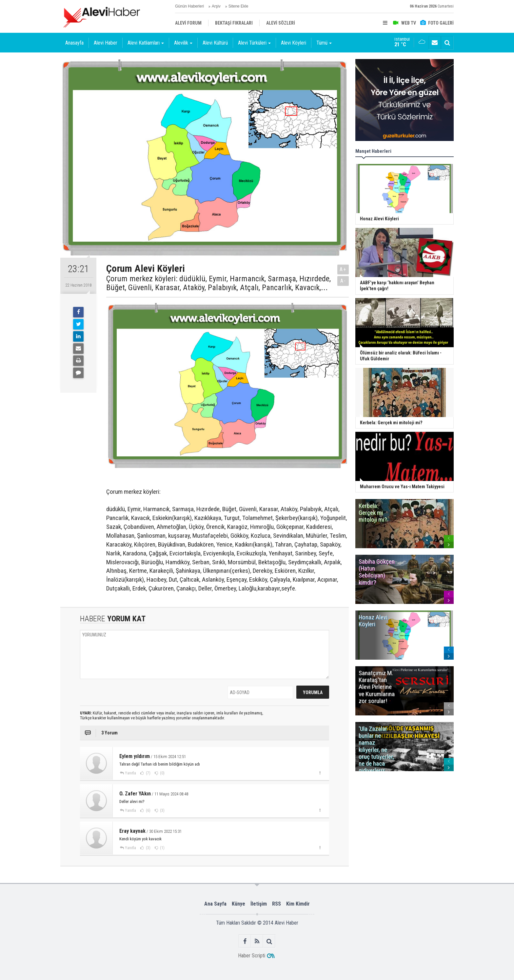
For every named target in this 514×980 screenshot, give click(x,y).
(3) (162, 810)
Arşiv (216, 6)
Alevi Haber (106, 43)
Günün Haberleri (189, 6)
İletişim (259, 904)
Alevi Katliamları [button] (146, 43)
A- (343, 281)
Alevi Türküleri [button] (254, 43)
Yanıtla (130, 773)
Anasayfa (74, 43)
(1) (162, 848)
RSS (277, 904)
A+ (343, 269)
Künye (238, 904)
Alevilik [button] (183, 43)
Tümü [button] (324, 43)
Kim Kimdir (298, 904)
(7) (148, 773)
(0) (162, 773)
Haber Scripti (252, 956)
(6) (148, 810)
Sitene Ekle (238, 6)
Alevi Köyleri (294, 43)
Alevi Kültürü (215, 43)
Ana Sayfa (215, 904)
